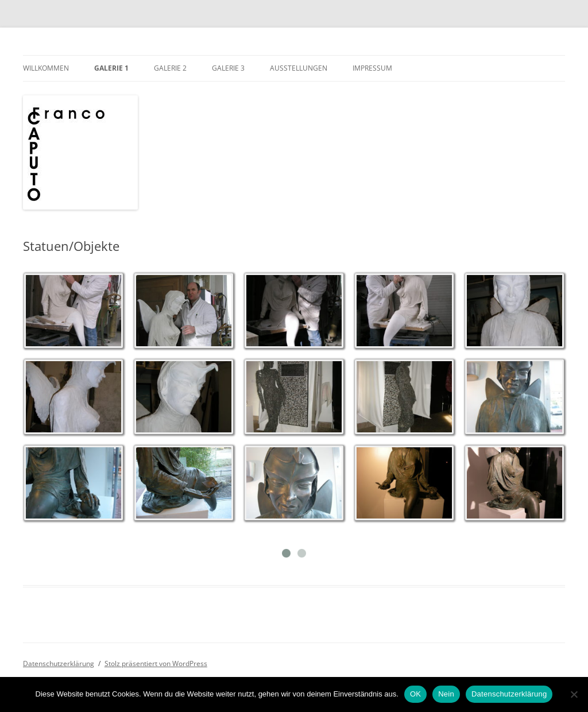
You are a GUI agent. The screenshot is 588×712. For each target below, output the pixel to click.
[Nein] (574, 694)
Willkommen (46, 68)
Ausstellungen (299, 68)
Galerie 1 (111, 68)
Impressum (372, 68)
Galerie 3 (228, 68)
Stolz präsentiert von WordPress (156, 663)
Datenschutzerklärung (59, 663)
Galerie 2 (170, 68)
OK (415, 694)
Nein (446, 694)
